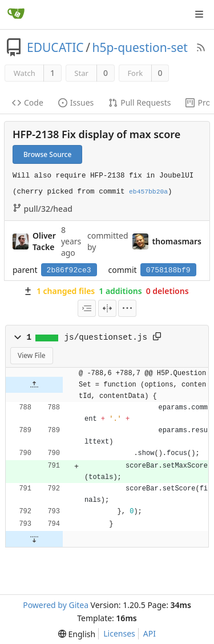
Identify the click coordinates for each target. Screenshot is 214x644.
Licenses (119, 633)
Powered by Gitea (56, 605)
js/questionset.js (106, 337)
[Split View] (107, 308)
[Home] (16, 14)
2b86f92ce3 (69, 270)
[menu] (127, 308)
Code (28, 102)
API (150, 633)
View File (32, 355)
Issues (76, 102)
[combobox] (87, 308)
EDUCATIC (55, 47)
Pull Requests (140, 102)
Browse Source (47, 154)
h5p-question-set (140, 47)
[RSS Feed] (201, 47)
